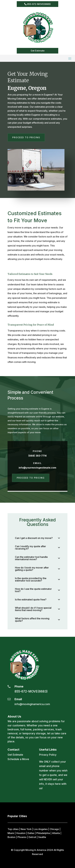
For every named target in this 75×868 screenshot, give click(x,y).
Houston (21, 833)
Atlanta (56, 833)
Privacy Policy (48, 755)
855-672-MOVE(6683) (39, 4)
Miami (11, 833)
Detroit (32, 837)
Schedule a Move (18, 759)
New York (26, 829)
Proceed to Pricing (26, 137)
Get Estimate (38, 51)
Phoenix (22, 837)
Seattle (42, 837)
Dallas (31, 833)
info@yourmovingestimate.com (37, 468)
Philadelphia (43, 833)
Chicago (54, 829)
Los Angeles (41, 829)
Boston (11, 837)
